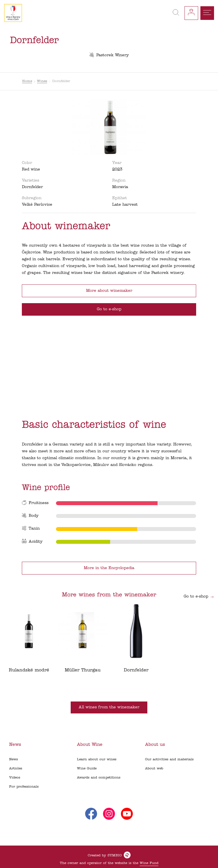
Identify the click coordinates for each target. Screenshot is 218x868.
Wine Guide (87, 769)
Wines (42, 81)
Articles (16, 769)
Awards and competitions (99, 778)
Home (27, 81)
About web (154, 769)
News (13, 759)
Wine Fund (149, 863)
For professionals (24, 787)
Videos (15, 778)
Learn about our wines (97, 759)
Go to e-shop (199, 597)
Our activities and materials (169, 759)
